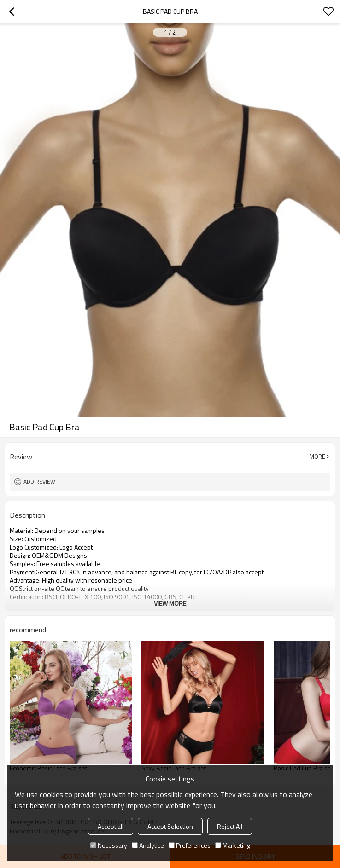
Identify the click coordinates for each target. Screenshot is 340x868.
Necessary (109, 845)
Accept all (111, 826)
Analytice (148, 845)
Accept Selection (170, 826)
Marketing (233, 845)
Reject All (230, 826)
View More (170, 603)
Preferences (190, 845)
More (317, 457)
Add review (39, 482)
